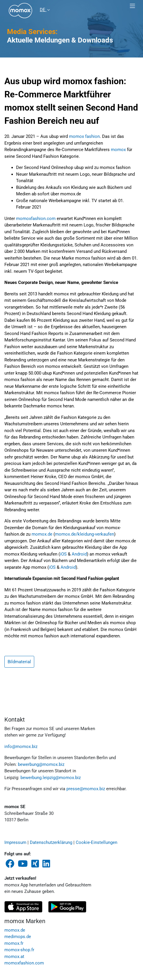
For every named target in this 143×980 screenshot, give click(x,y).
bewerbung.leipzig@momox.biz (51, 778)
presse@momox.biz (86, 789)
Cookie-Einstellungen (97, 842)
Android (79, 554)
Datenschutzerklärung (51, 842)
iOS (63, 554)
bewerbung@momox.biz (41, 764)
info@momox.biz (21, 747)
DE (43, 10)
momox (118, 150)
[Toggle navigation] (132, 6)
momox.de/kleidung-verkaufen (85, 534)
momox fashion (84, 136)
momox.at (14, 957)
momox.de (42, 534)
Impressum (15, 842)
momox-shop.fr (19, 950)
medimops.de (18, 937)
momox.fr (14, 943)
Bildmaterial (19, 662)
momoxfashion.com (36, 219)
